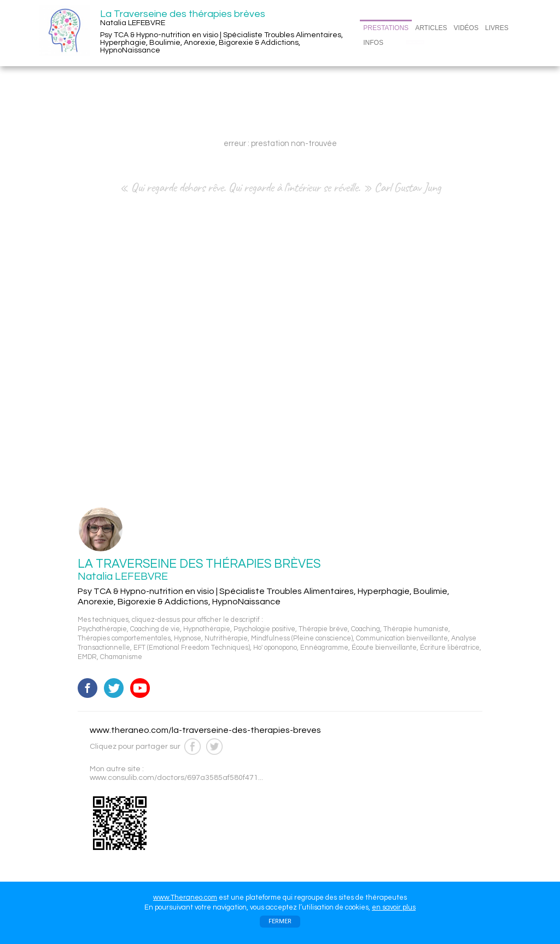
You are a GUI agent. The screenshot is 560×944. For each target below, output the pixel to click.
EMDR (87, 657)
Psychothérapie (102, 629)
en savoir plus (394, 907)
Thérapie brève (323, 629)
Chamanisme (121, 657)
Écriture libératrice (450, 648)
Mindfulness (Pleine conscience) (302, 639)
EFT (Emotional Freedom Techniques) (192, 648)
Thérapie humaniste (416, 629)
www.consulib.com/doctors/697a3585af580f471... (176, 778)
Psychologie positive (264, 629)
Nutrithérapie (226, 639)
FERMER (280, 921)
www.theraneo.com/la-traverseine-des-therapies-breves (205, 730)
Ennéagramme (324, 648)
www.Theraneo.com (185, 898)
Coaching (366, 629)
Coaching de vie (155, 629)
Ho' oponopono (275, 648)
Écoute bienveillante (384, 648)
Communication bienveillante (402, 639)
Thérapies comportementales (124, 639)
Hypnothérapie (207, 629)
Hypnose (188, 639)
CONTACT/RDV (415, 42)
